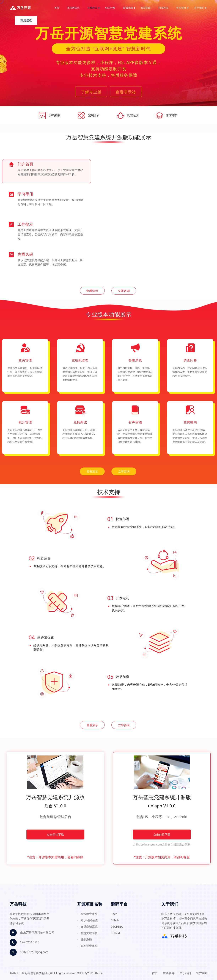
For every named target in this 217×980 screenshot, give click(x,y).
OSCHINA (117, 927)
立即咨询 (124, 291)
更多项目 (181, 8)
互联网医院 (73, 8)
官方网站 (202, 973)
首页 (57, 8)
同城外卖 (163, 8)
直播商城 (128, 8)
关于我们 (199, 8)
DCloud (115, 933)
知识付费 (110, 8)
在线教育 (92, 8)
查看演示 (92, 291)
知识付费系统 (89, 920)
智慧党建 (146, 8)
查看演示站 (126, 92)
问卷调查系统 (89, 946)
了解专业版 (91, 92)
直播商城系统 (89, 927)
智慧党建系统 (89, 933)
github (115, 920)
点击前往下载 (55, 835)
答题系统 (86, 940)
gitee (114, 914)
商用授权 (26, 21)
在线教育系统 (89, 914)
